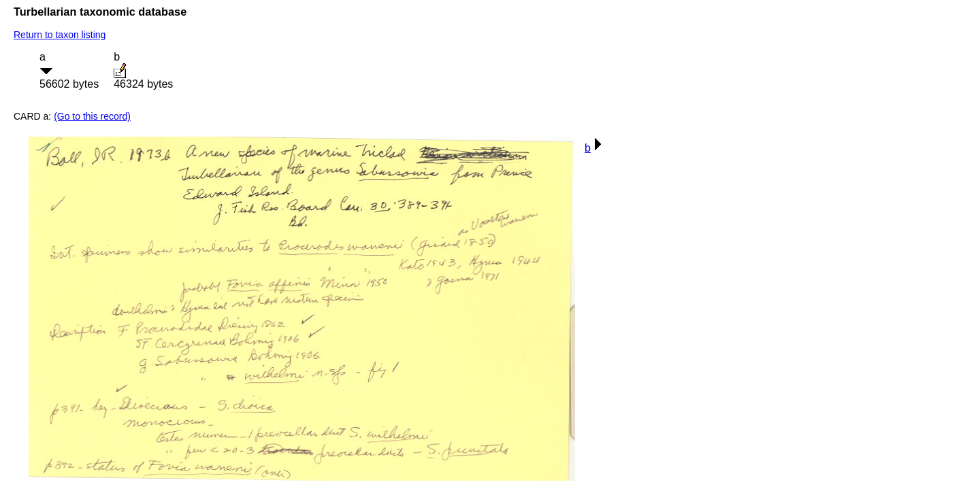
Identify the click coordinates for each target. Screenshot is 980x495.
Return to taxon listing (60, 35)
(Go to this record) (92, 116)
